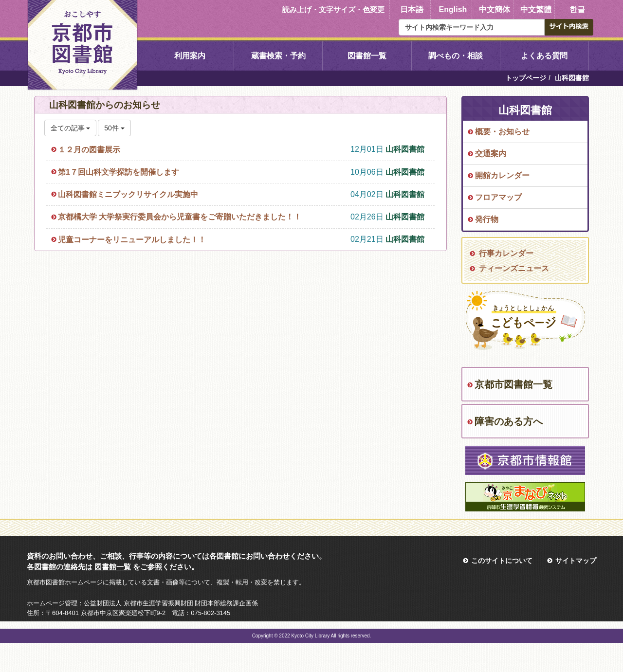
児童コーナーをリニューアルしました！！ (132, 240)
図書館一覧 (367, 56)
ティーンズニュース (514, 268)
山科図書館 (405, 149)
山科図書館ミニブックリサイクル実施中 (128, 194)
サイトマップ (576, 561)
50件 (114, 128)
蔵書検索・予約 (278, 56)
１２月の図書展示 (89, 150)
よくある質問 (544, 56)
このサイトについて (502, 561)
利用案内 (190, 56)
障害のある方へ (509, 421)
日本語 (412, 9)
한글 (577, 9)
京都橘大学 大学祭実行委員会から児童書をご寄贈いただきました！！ (180, 217)
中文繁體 (536, 9)
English (453, 9)
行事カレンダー (506, 253)
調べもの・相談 (456, 56)
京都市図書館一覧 (513, 384)
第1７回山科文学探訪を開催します (119, 172)
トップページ (526, 78)
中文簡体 (495, 9)
